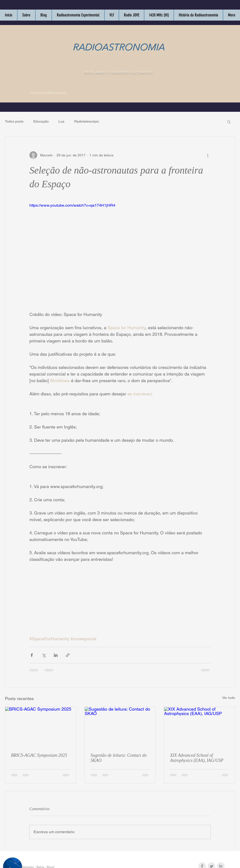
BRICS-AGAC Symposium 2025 (39, 755)
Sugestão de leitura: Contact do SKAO (119, 758)
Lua (61, 121)
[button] (229, 122)
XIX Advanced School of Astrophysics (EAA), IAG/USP (197, 758)
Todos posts (14, 121)
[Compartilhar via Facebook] (32, 655)
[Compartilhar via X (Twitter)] (44, 655)
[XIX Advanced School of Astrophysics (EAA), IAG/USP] (199, 727)
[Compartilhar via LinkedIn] (56, 655)
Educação (41, 121)
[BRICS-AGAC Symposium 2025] (41, 727)
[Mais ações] (208, 155)
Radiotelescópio (87, 121)
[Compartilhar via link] (68, 655)
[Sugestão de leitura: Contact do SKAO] (120, 727)
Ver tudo (229, 698)
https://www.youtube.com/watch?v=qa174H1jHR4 (72, 205)
